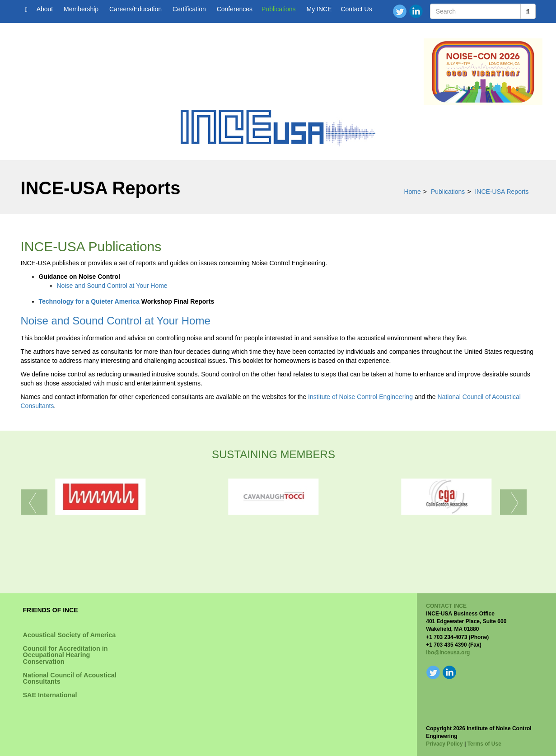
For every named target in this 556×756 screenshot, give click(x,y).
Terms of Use (484, 744)
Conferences (235, 9)
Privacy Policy (444, 744)
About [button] (46, 9)
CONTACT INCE (446, 606)
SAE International (50, 695)
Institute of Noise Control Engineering (360, 397)
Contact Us (356, 9)
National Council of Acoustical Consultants (70, 678)
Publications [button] (279, 9)
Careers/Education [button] (136, 9)
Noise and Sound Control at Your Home (112, 286)
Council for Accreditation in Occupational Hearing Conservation (65, 655)
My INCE (319, 9)
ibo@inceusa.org (448, 653)
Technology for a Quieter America (89, 301)
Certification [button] (190, 9)
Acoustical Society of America (70, 635)
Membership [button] (82, 9)
